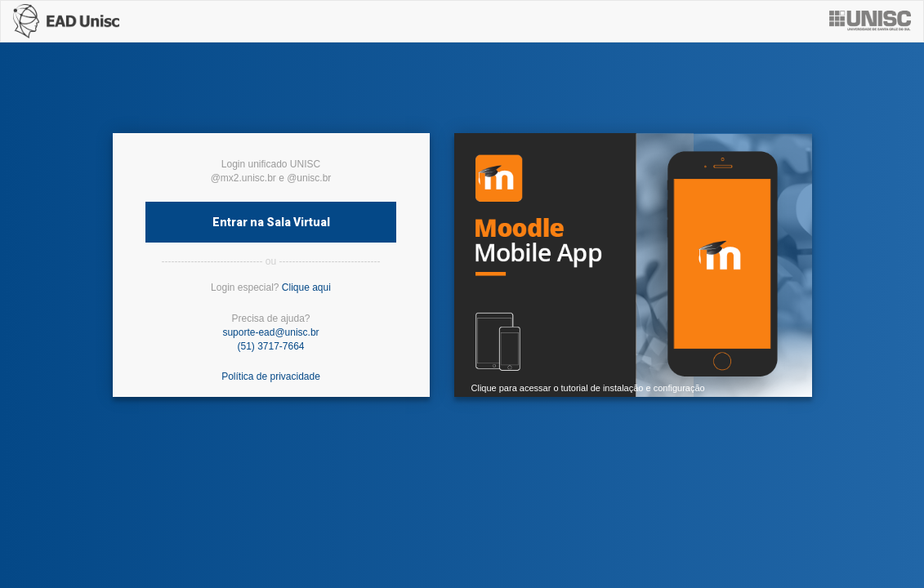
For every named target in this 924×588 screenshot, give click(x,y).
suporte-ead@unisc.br (270, 332)
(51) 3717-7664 (270, 346)
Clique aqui (306, 287)
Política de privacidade (271, 376)
